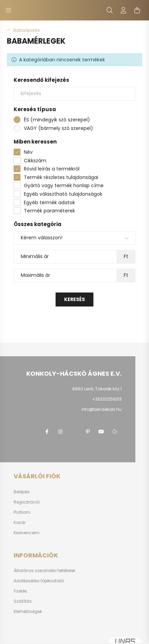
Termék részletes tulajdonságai (61, 177)
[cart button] (137, 10)
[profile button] (123, 10)
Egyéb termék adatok (49, 203)
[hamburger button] (9, 10)
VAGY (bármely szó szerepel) (58, 128)
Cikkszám (35, 161)
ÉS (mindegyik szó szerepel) (57, 120)
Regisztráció (27, 502)
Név (28, 152)
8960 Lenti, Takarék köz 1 (97, 389)
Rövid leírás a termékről (52, 169)
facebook (47, 432)
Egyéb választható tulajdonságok (63, 194)
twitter (74, 432)
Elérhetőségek (28, 612)
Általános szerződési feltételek (44, 571)
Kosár (20, 523)
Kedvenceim (27, 533)
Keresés (74, 299)
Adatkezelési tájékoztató (39, 581)
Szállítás (23, 601)
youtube (101, 432)
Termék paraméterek (49, 211)
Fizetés (20, 591)
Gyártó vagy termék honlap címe (64, 185)
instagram (60, 432)
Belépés (22, 492)
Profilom (22, 512)
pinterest (88, 432)
